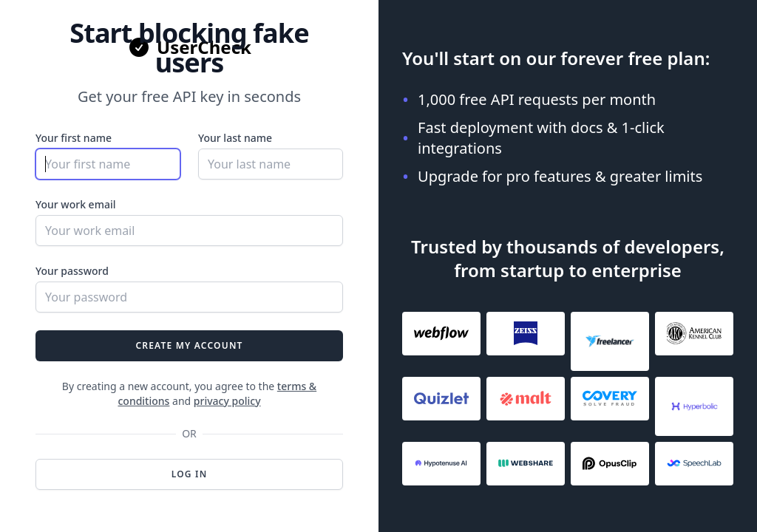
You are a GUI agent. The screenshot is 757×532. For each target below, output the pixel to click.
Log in (190, 474)
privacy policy (227, 401)
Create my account (189, 345)
